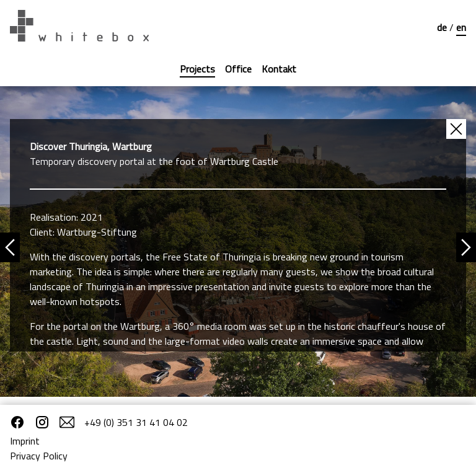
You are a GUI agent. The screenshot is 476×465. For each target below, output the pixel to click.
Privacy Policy (39, 456)
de (443, 27)
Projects (197, 69)
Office (238, 69)
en (461, 27)
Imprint (25, 441)
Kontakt (279, 69)
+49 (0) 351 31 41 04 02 (136, 422)
